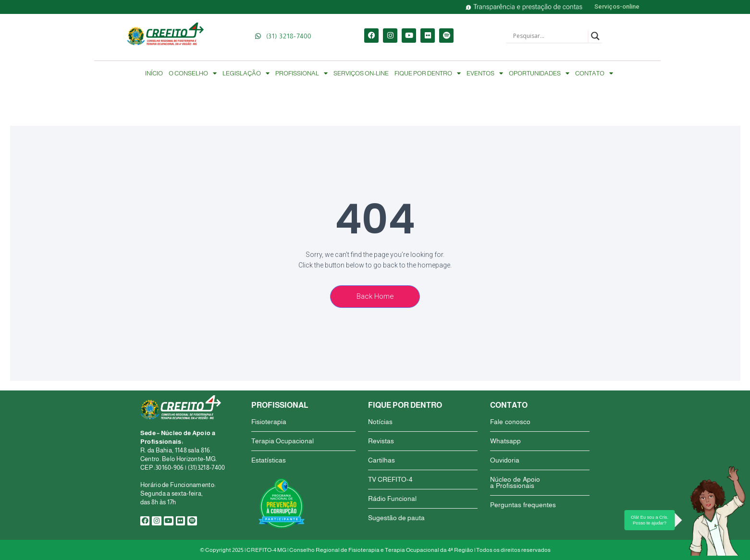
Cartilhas (381, 460)
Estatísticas (269, 460)
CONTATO (594, 73)
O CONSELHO (193, 73)
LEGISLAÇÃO (246, 73)
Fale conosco (510, 422)
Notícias (380, 422)
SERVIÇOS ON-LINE (361, 73)
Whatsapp (505, 441)
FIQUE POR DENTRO (428, 73)
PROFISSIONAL (301, 73)
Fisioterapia (269, 422)
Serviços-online (617, 6)
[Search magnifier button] (595, 36)
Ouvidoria (505, 460)
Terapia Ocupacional (283, 441)
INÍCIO (154, 73)
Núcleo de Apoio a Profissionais (515, 482)
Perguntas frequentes (523, 505)
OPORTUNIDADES (539, 73)
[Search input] (550, 36)
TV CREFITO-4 (390, 479)
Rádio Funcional (392, 499)
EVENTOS (485, 73)
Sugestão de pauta (396, 518)
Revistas (381, 441)
